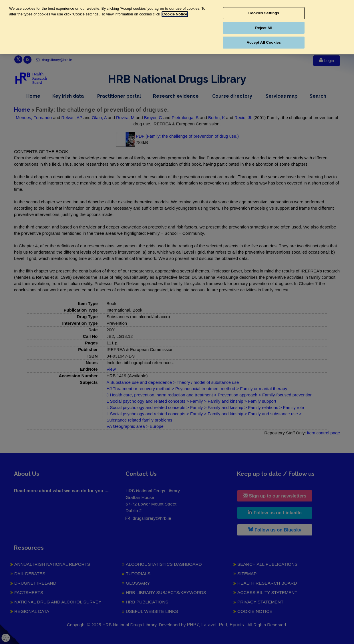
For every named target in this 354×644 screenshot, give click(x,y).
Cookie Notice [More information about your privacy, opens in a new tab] (175, 14)
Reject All (264, 28)
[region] (177, 27)
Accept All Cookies (264, 42)
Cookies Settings (264, 13)
